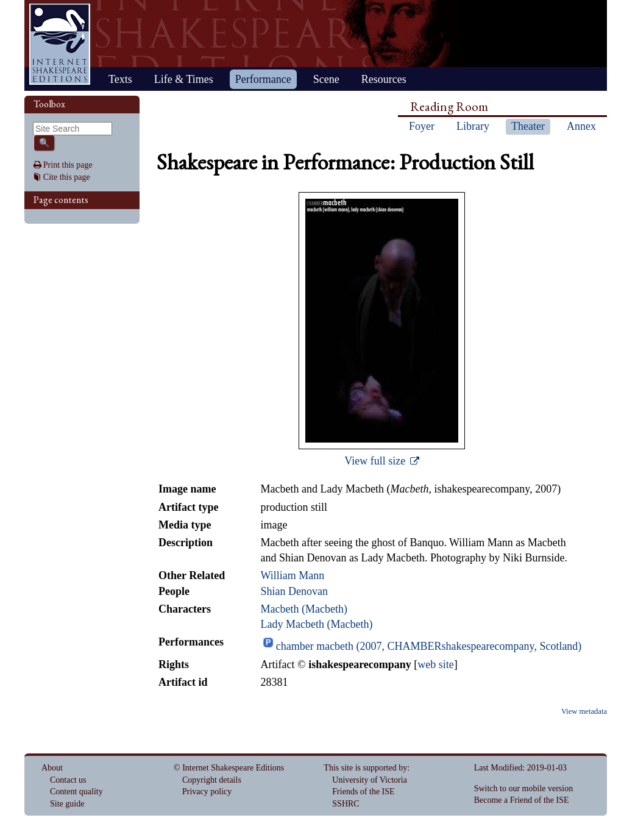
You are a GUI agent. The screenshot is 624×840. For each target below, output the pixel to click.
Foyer (422, 126)
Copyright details (212, 780)
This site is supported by (365, 768)
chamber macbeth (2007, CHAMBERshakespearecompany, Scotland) (429, 646)
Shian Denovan (294, 591)
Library (473, 126)
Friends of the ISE (363, 792)
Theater (528, 126)
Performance (263, 79)
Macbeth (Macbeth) (303, 609)
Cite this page (67, 177)
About (52, 768)
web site (435, 664)
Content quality (76, 792)
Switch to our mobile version (524, 788)
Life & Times (184, 79)
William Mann (292, 575)
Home (60, 44)
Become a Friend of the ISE (522, 800)
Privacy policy (207, 792)
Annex (581, 126)
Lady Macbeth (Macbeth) (316, 624)
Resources (384, 79)
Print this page (68, 165)
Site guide (67, 804)
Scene (326, 79)
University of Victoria (370, 780)
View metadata (584, 711)
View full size (376, 461)
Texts (120, 79)
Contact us (68, 780)
